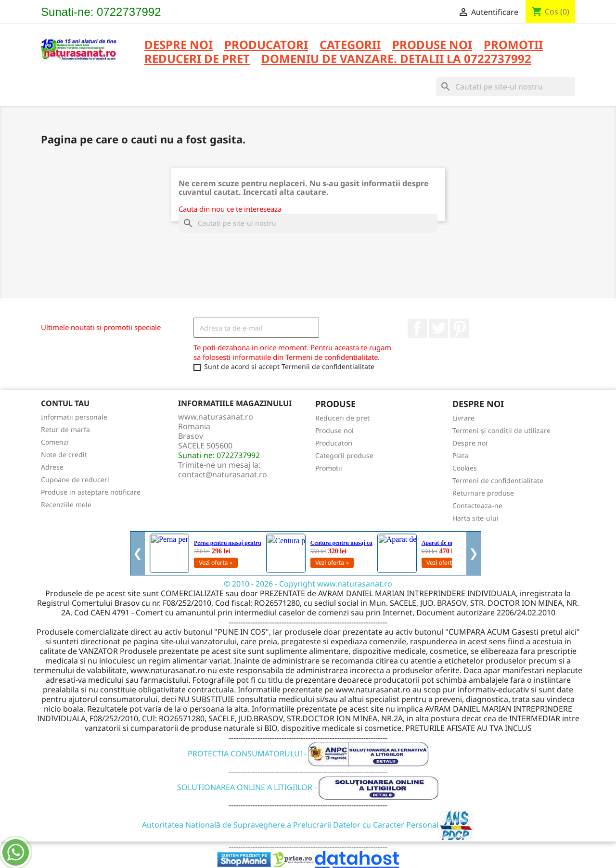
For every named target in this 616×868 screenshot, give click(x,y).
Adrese (52, 467)
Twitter (438, 328)
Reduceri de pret (342, 418)
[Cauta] (506, 87)
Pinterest (460, 328)
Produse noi (334, 430)
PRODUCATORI (266, 45)
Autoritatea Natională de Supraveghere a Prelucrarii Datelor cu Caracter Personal (308, 825)
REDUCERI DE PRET (197, 59)
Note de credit (64, 454)
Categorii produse (344, 455)
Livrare (463, 418)
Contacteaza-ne (477, 505)
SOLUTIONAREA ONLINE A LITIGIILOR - (308, 787)
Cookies (465, 468)
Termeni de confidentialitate (498, 480)
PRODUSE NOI (432, 45)
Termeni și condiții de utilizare (501, 430)
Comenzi (55, 442)
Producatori (334, 443)
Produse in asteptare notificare (91, 492)
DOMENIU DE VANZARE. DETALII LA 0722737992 (396, 59)
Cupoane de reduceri (75, 479)
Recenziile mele (66, 504)
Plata (460, 455)
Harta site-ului (475, 518)
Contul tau (65, 403)
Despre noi (179, 45)
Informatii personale (74, 417)
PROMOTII (513, 45)
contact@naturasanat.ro (223, 474)
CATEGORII (350, 45)
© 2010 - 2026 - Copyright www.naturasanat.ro (308, 584)
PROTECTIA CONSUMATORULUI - (308, 753)
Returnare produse (483, 493)
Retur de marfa (65, 429)
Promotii (329, 468)
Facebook (417, 328)
